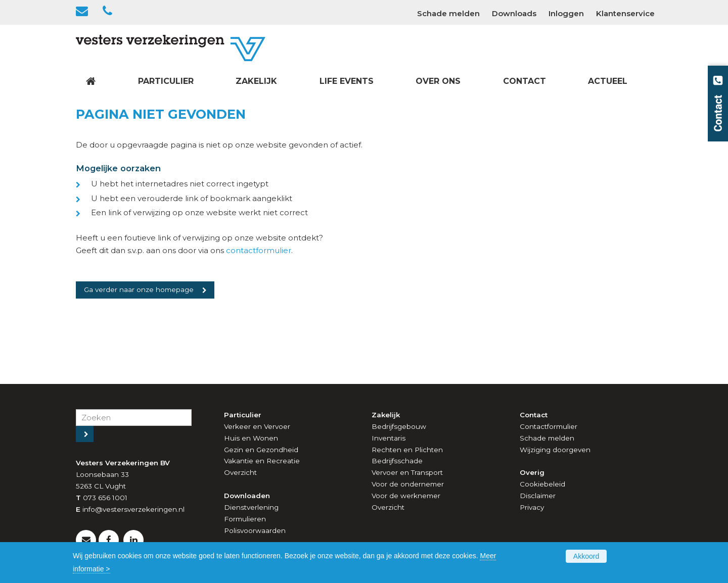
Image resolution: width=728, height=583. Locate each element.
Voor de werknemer (406, 496)
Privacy (532, 507)
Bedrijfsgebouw (399, 426)
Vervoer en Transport (407, 472)
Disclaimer (538, 496)
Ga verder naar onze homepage (139, 289)
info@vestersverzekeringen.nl (133, 509)
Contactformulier (549, 426)
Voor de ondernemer (408, 484)
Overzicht (240, 472)
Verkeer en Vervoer (257, 426)
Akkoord (586, 556)
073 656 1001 (105, 498)
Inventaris (389, 438)
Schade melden (547, 438)
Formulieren (245, 519)
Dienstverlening (251, 507)
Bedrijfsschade (397, 461)
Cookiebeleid (542, 484)
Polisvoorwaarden (255, 530)
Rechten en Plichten (407, 450)
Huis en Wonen (251, 438)
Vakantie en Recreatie (262, 461)
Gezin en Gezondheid (261, 450)
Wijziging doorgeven (555, 450)
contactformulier (259, 250)
